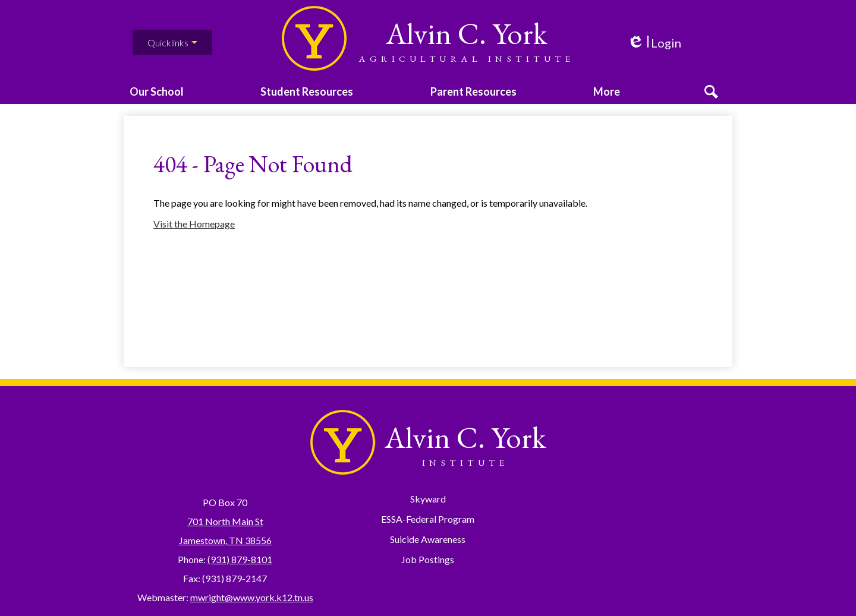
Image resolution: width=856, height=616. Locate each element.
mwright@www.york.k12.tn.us (252, 597)
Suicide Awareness (428, 539)
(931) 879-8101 (240, 559)
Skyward (428, 499)
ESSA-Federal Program (428, 519)
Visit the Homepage (194, 237)
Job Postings (428, 559)
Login (654, 43)
